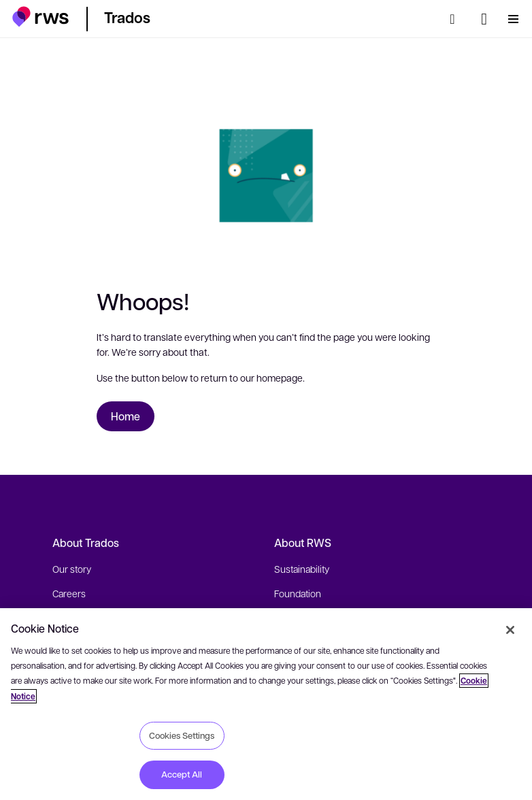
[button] (40, 17)
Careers (69, 593)
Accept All (182, 774)
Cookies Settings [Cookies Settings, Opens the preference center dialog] (182, 735)
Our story (72, 569)
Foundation (298, 593)
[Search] (456, 19)
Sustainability (302, 569)
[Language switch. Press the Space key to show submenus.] (484, 19)
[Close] (510, 630)
